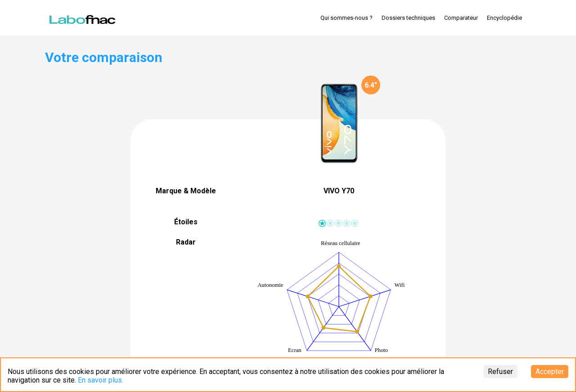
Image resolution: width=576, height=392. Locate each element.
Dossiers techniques (408, 18)
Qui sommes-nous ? (346, 18)
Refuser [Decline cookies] (500, 372)
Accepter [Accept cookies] (550, 372)
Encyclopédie (504, 18)
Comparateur (461, 18)
